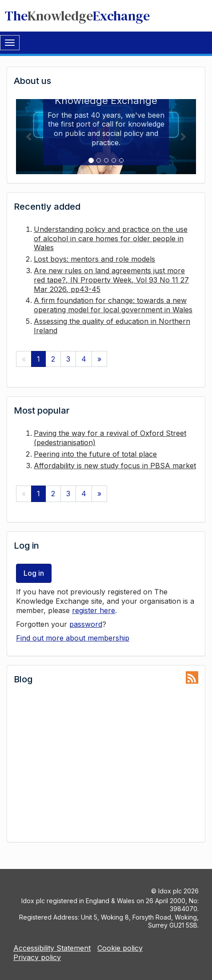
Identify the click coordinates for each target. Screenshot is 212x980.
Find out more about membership (73, 638)
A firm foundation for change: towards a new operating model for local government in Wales (113, 305)
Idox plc (170, 891)
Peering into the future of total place (95, 454)
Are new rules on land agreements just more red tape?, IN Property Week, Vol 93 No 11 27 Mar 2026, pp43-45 (111, 280)
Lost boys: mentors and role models (94, 259)
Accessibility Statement (52, 948)
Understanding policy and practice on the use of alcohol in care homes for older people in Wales (111, 239)
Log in (34, 573)
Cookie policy (120, 948)
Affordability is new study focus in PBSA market (115, 466)
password (86, 624)
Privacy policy (37, 957)
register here (94, 610)
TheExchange (77, 16)
